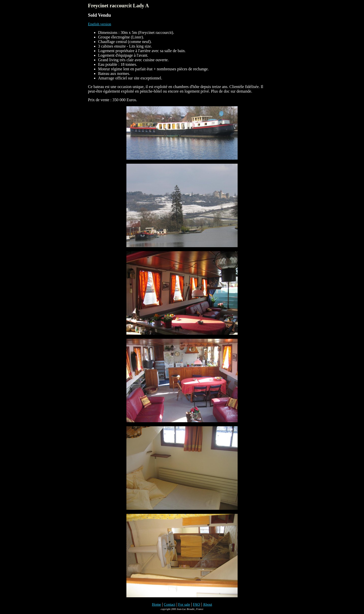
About (207, 604)
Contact (170, 604)
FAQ (196, 604)
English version (100, 24)
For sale (184, 604)
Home (156, 604)
